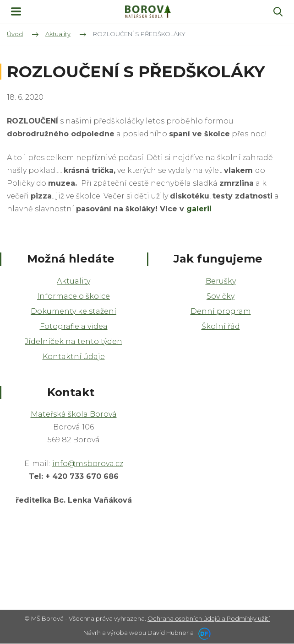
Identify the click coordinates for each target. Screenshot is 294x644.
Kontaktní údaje (74, 357)
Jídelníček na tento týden (73, 341)
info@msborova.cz (88, 464)
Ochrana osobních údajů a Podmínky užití (209, 618)
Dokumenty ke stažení (73, 311)
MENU (16, 11)
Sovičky (220, 296)
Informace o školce (73, 296)
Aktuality (73, 281)
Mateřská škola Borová (74, 414)
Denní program (221, 311)
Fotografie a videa (74, 326)
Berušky (221, 281)
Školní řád (221, 326)
